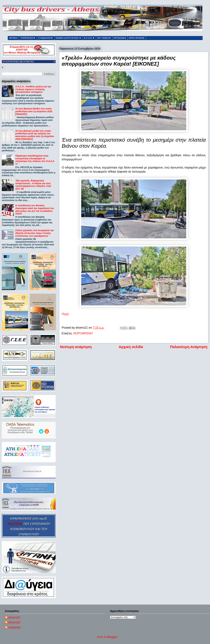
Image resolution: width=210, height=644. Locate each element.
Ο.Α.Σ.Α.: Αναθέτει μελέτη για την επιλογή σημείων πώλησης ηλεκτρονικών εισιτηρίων (33, 89)
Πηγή (65, 314)
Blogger (112, 637)
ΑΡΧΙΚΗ (13, 38)
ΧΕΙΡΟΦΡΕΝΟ (83, 333)
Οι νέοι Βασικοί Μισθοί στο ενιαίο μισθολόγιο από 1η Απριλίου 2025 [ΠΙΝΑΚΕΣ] (34, 111)
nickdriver (15, 627)
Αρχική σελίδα (131, 347)
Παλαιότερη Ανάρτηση (189, 347)
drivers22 (14, 622)
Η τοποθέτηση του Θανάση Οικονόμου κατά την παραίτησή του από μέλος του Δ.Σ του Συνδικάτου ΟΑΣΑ (35, 210)
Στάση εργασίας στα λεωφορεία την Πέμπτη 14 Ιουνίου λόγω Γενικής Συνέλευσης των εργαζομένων (35, 233)
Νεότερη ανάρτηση (76, 347)
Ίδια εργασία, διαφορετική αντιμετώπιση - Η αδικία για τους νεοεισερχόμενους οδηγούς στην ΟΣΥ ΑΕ (33, 185)
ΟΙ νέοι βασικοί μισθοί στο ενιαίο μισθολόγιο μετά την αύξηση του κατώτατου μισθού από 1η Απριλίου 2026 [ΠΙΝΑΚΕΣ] (35, 135)
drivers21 (14, 618)
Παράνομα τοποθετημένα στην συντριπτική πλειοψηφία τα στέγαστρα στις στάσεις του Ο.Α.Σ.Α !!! (35, 160)
